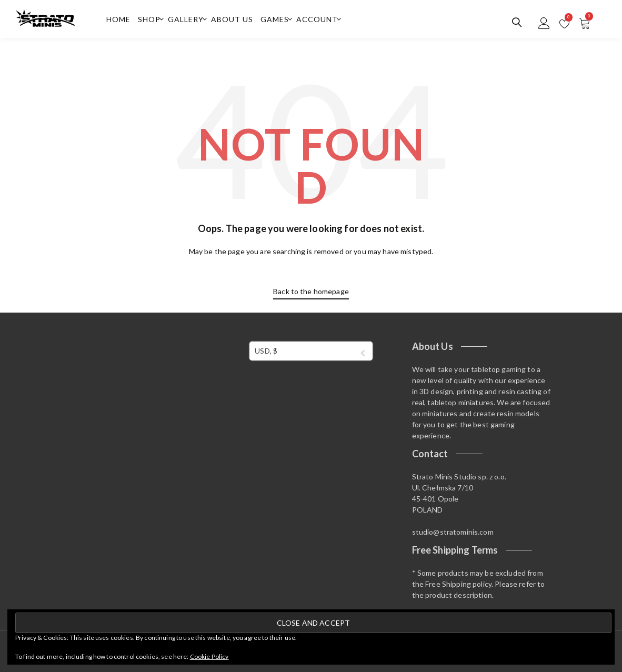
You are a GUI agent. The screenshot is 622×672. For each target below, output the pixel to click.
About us (232, 19)
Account (317, 19)
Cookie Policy (209, 656)
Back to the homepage (311, 291)
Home (118, 19)
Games (275, 19)
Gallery (186, 19)
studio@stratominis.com (453, 532)
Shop (149, 19)
